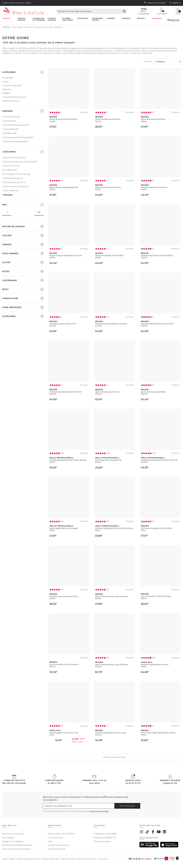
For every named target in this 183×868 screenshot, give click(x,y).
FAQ (50, 839)
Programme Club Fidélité (105, 831)
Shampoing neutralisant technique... (112, 324)
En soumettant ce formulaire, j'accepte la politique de (77, 811)
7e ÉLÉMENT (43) (13, 117)
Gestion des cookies (68, 857)
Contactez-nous (55, 835)
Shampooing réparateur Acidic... (64, 596)
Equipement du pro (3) (15, 182)
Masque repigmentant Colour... (155, 664)
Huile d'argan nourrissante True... (64, 733)
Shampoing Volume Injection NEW (157, 255)
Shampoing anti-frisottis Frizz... (63, 324)
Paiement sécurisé (57, 847)
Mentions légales (9, 857)
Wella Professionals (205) (16, 141)
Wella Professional (11, 101)
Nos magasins (9, 835)
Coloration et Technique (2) (17, 174)
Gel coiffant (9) (12, 191)
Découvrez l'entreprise (13, 831)
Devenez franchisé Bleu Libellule (17, 843)
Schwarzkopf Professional (14, 97)
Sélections (28, 27)
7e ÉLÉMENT (8, 78)
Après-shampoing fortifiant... (108, 119)
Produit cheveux (22, 19)
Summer (6, 18)
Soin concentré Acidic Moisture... (65, 664)
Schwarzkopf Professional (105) (19, 137)
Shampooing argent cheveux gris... (111, 733)
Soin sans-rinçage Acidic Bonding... (157, 528)
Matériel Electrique (68, 19)
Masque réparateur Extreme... (155, 187)
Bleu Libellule (18, 27)
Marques (126, 18)
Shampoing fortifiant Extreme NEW (157, 324)
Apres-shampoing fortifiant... (154, 119)
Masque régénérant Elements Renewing (114, 528)
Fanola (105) (10, 121)
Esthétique (83, 18)
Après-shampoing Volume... (108, 392)
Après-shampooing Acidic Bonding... (112, 596)
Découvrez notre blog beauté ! (17, 847)
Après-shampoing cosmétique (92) (21, 162)
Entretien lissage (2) (14, 178)
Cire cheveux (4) (13, 166)
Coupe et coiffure (52, 19)
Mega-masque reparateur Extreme (66, 255)
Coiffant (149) (11, 170)
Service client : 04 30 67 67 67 (61, 831)
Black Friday (48, 27)
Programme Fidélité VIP (105, 835)
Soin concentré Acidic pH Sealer (156, 596)
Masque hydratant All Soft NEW (109, 255)
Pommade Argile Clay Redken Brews (158, 733)
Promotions (38, 27)
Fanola (5, 82)
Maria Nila (7, 89)
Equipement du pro (98, 19)
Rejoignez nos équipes (13, 839)
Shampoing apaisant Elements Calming (68, 460)
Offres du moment (102, 839)
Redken (6, 93)
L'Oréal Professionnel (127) (17, 125)
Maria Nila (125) (12, 129)
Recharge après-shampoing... (109, 460)
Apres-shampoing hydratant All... (64, 187)
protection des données (99, 811)
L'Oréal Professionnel (12, 85)
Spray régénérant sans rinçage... (64, 528)
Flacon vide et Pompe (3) (17, 186)
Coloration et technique (39, 19)
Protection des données (50, 857)
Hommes (111, 18)
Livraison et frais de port (59, 843)
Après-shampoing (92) (15, 157)
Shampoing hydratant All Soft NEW (65, 392)
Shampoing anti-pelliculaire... (109, 187)
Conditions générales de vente (28, 857)
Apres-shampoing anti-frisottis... (64, 119)
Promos (141, 18)
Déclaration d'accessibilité (87, 857)
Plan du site (103, 857)
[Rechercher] (124, 11)
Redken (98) (11, 133)
